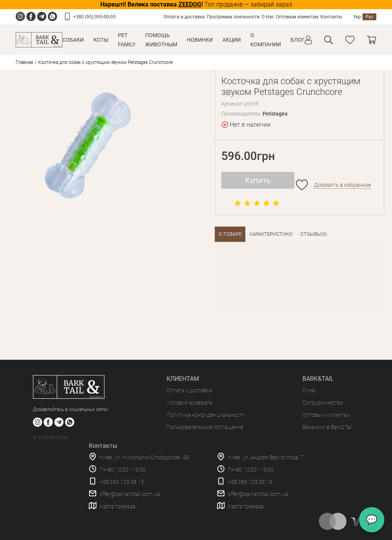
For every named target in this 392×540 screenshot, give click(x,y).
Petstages (275, 114)
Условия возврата (189, 403)
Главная (24, 62)
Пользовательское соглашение (205, 427)
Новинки (200, 40)
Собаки (73, 40)
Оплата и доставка (184, 17)
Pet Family (127, 40)
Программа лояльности (233, 17)
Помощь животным (161, 40)
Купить (258, 180)
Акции (232, 40)
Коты (101, 40)
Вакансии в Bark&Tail (327, 427)
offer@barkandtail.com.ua (130, 494)
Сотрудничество (323, 403)
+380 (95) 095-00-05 (94, 17)
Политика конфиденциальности (206, 415)
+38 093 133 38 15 (122, 482)
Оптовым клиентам (297, 17)
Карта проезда (117, 506)
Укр (357, 17)
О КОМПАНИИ (266, 40)
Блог (298, 40)
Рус (369, 17)
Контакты (331, 17)
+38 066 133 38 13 (250, 482)
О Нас (268, 17)
